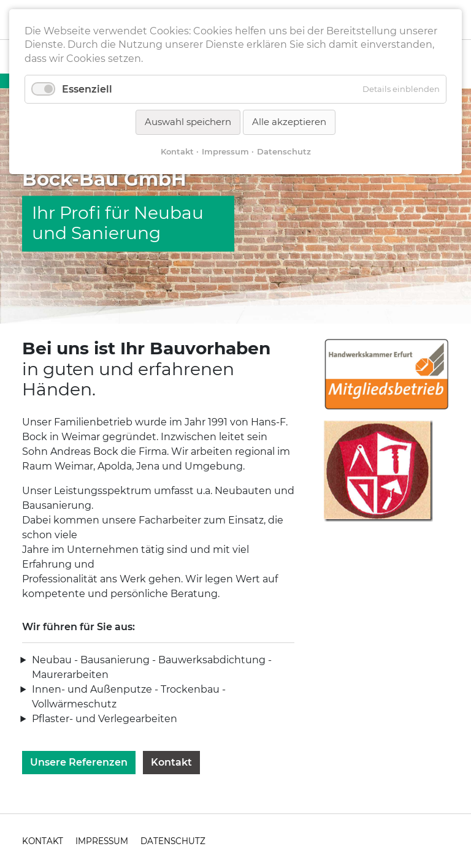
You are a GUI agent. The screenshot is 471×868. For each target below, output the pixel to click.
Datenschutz (284, 151)
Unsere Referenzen (79, 762)
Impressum (225, 151)
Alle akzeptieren (289, 122)
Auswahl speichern (188, 122)
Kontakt (171, 762)
